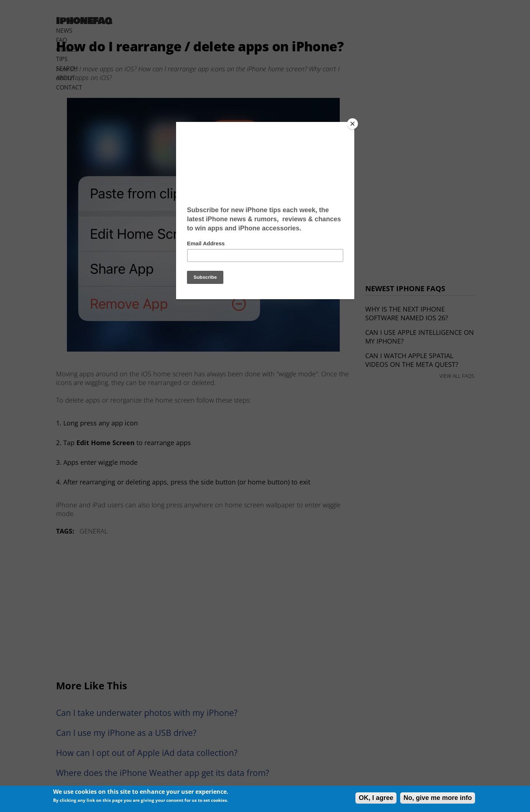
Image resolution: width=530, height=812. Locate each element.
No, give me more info (438, 798)
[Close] (352, 124)
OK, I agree (376, 798)
